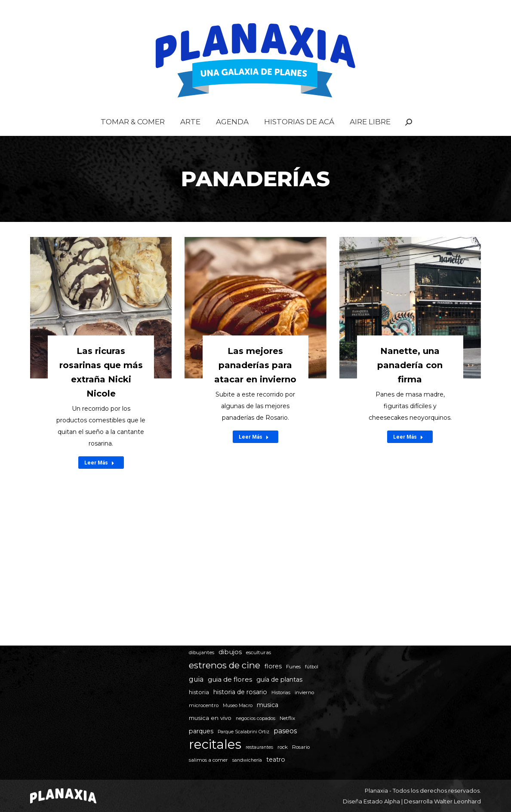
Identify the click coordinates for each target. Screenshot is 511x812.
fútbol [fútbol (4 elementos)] (312, 667)
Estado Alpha (382, 801)
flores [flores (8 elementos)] (273, 666)
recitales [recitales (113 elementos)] (215, 744)
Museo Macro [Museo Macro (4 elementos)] (238, 706)
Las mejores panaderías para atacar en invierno (255, 382)
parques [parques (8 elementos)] (201, 731)
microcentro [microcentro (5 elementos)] (204, 705)
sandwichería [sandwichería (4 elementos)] (247, 760)
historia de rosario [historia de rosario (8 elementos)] (240, 692)
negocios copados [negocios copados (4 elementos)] (255, 718)
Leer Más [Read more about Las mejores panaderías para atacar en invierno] (254, 454)
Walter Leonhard (457, 801)
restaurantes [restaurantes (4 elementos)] (259, 747)
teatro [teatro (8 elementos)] (276, 760)
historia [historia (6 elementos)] (199, 692)
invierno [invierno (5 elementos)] (304, 692)
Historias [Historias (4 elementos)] (281, 693)
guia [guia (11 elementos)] (196, 679)
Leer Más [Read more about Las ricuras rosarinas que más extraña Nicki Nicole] (99, 480)
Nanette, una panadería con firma (410, 382)
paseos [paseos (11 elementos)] (285, 731)
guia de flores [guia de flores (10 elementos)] (230, 679)
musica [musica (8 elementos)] (268, 705)
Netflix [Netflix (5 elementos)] (287, 718)
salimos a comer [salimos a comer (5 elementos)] (208, 760)
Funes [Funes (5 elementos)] (293, 667)
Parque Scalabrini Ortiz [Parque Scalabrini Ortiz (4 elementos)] (243, 732)
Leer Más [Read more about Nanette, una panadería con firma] (408, 454)
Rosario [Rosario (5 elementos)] (301, 747)
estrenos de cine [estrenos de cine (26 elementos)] (225, 665)
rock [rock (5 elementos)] (283, 747)
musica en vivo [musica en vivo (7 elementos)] (210, 718)
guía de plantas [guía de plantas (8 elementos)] (279, 680)
